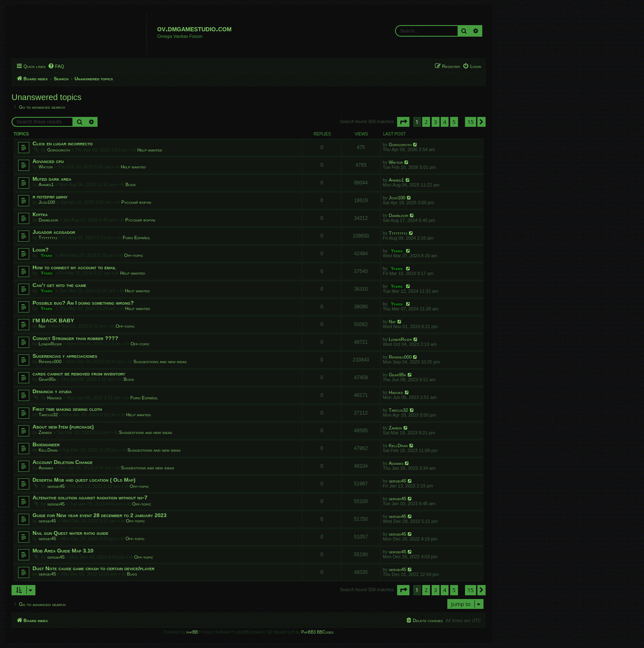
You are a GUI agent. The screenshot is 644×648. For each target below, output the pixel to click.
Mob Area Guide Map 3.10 (63, 551)
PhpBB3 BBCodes (317, 632)
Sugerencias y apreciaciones (65, 356)
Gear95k (48, 379)
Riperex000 (50, 361)
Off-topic (134, 255)
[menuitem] (56, 66)
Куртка (40, 214)
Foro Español (136, 238)
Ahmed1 (46, 184)
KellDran (48, 450)
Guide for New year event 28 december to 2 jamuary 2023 (100, 515)
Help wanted (150, 150)
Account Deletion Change (63, 462)
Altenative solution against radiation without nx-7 (90, 498)
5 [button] (454, 122)
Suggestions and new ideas (160, 361)
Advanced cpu (48, 161)
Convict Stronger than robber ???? (75, 338)
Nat (42, 326)
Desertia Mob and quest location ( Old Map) (84, 480)
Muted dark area (52, 179)
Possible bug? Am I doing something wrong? (83, 303)
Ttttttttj (48, 238)
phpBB (192, 632)
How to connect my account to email (74, 267)
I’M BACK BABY (53, 321)
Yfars (47, 255)
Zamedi (45, 432)
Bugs (131, 184)
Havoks (55, 398)
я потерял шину (50, 197)
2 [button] (426, 122)
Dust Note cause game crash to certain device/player (93, 568)
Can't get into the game (59, 285)
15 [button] (471, 122)
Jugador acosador (54, 232)
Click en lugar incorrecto (63, 143)
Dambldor (49, 220)
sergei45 (56, 486)
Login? (41, 250)
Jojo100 (47, 202)
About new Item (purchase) (63, 427)
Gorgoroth (59, 150)
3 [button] (436, 122)
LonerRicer (50, 344)
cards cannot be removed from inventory (79, 374)
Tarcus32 (48, 415)
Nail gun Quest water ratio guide (70, 533)
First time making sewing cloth (67, 409)
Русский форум (136, 202)
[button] (403, 122)
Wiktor (46, 167)
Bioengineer (46, 444)
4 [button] (445, 122)
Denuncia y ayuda (52, 391)
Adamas (46, 468)
